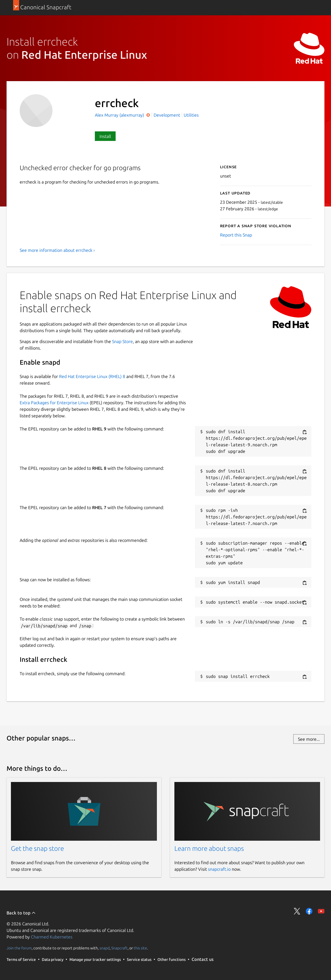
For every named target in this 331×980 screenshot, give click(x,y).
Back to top (21, 913)
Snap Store (122, 341)
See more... (309, 739)
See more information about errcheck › (57, 250)
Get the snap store (37, 848)
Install (105, 136)
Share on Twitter (297, 911)
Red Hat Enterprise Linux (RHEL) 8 (92, 376)
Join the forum (19, 948)
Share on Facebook (309, 911)
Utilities (191, 115)
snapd (105, 948)
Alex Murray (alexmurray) (120, 115)
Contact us (203, 959)
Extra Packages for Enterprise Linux (54, 403)
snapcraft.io (219, 869)
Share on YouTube (321, 911)
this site (140, 948)
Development (167, 115)
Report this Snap (236, 235)
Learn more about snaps (209, 848)
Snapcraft (119, 948)
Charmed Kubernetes (52, 937)
